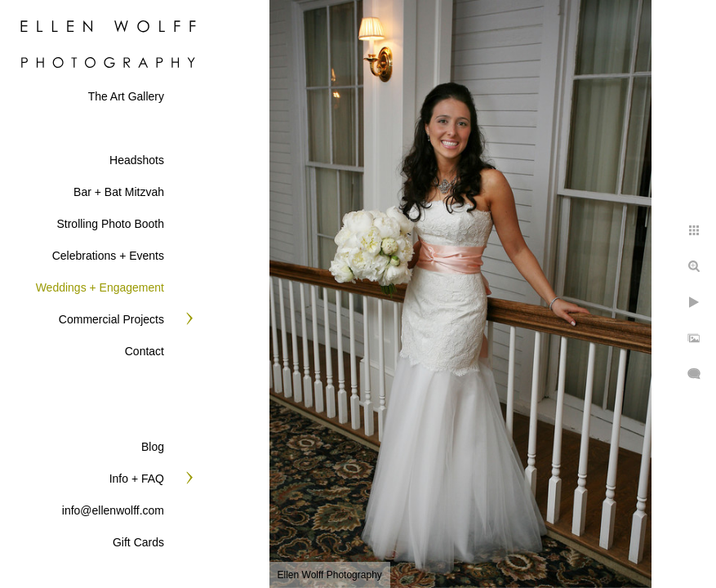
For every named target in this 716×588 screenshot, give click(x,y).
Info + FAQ (137, 479)
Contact (145, 351)
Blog (153, 447)
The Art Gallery (126, 96)
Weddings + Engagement (100, 287)
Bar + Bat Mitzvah (119, 192)
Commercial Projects (111, 319)
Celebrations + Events (108, 256)
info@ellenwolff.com (113, 510)
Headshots (137, 160)
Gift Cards (138, 542)
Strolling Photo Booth (110, 224)
